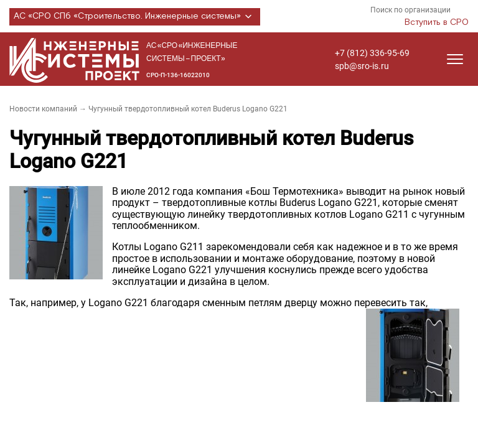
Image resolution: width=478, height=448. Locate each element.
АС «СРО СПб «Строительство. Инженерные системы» (135, 17)
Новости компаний (43, 109)
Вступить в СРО (437, 22)
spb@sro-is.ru (362, 66)
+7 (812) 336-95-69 (372, 53)
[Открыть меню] (455, 59)
